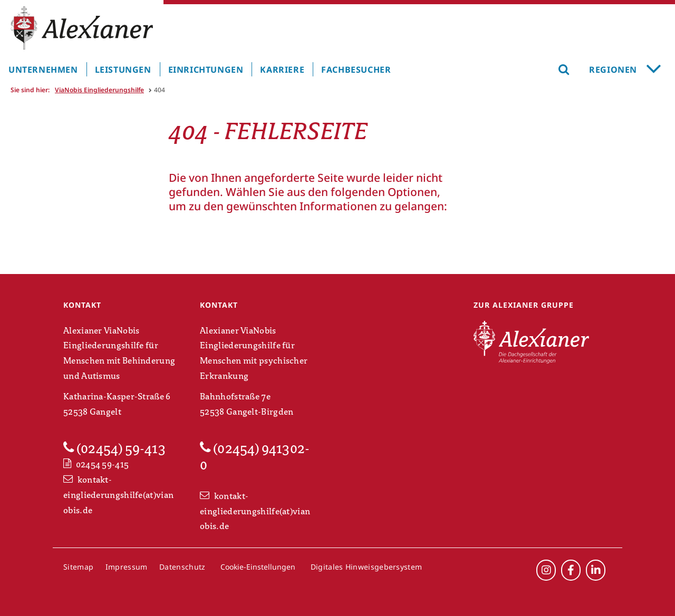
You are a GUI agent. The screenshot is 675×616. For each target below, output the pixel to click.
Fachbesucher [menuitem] (356, 70)
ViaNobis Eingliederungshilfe (99, 90)
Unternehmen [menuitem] (43, 70)
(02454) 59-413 (114, 448)
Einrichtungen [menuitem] (206, 70)
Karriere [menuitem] (282, 70)
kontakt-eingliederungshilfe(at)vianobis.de (118, 495)
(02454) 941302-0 (255, 457)
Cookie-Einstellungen (258, 567)
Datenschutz (182, 567)
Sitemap (78, 567)
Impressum (127, 567)
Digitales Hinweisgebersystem (366, 567)
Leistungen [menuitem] (123, 70)
